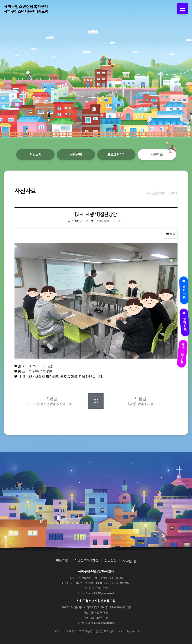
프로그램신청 (116, 155)
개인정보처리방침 (86, 560)
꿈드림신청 (183, 352)
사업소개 (35, 155)
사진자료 (157, 155)
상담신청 (185, 322)
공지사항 (184, 290)
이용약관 (62, 560)
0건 (89, 221)
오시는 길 (129, 561)
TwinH (136, 631)
